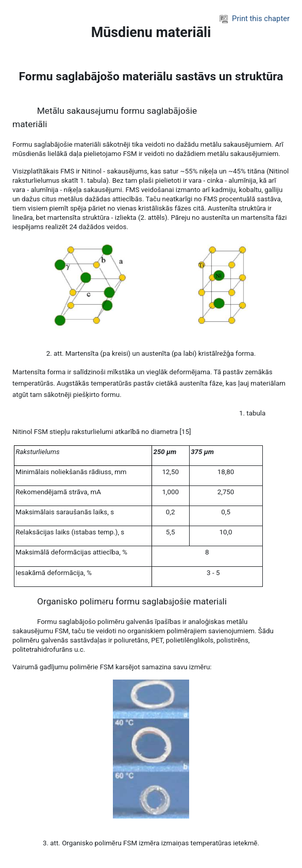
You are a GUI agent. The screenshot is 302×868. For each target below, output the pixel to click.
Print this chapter (255, 19)
